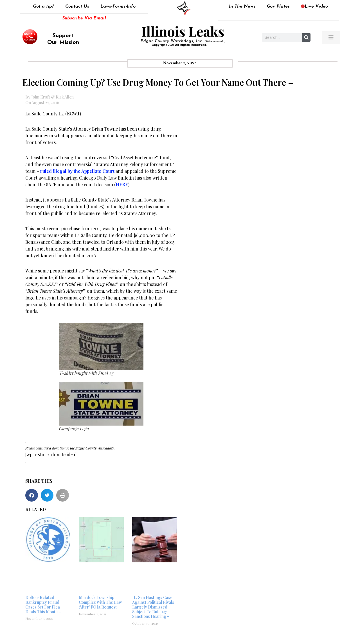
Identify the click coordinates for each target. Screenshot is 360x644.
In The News (242, 6)
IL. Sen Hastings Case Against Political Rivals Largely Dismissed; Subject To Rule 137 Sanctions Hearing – (153, 607)
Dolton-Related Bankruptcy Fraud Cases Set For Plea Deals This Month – (43, 604)
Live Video (314, 6)
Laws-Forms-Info (118, 6)
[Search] (306, 37)
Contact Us (77, 6)
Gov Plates (278, 6)
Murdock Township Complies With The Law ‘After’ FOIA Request (100, 602)
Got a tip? (43, 6)
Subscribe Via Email (84, 18)
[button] (32, 495)
